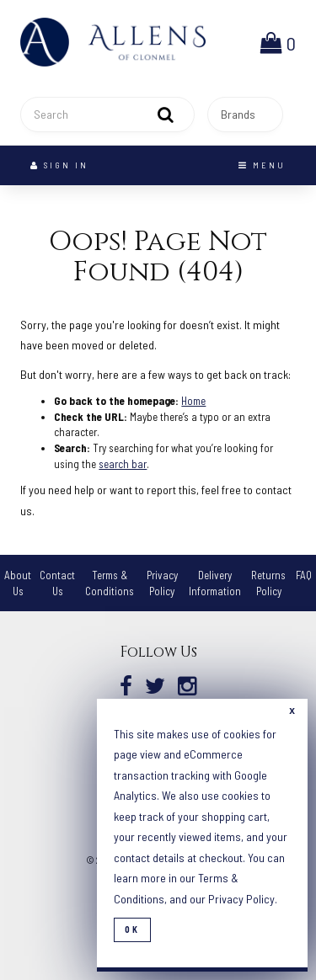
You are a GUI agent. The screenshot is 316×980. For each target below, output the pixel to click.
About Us (18, 583)
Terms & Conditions (110, 583)
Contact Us (57, 583)
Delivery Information (215, 583)
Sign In (59, 165)
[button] (278, 42)
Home (193, 401)
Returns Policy (268, 583)
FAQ (304, 575)
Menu (262, 165)
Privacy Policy (241, 899)
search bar (123, 464)
